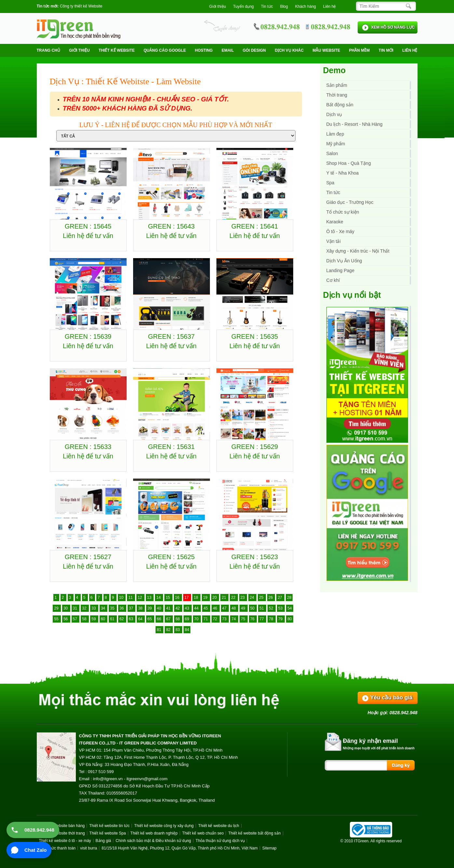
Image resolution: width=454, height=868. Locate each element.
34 (104, 608)
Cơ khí (333, 280)
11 (131, 598)
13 (150, 598)
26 (271, 598)
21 (224, 598)
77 (262, 619)
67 (169, 619)
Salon (332, 153)
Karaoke (335, 222)
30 (66, 608)
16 (178, 598)
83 (178, 630)
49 (244, 608)
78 (272, 619)
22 (234, 598)
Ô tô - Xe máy (340, 231)
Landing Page (340, 270)
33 (94, 608)
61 (113, 619)
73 (225, 619)
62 (122, 619)
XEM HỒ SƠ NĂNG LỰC (393, 27)
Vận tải (334, 241)
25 (262, 598)
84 (187, 630)
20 (215, 598)
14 (159, 598)
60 (104, 619)
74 (234, 619)
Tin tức (333, 192)
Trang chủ (48, 50)
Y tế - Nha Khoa (343, 173)
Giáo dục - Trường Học (350, 202)
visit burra (89, 848)
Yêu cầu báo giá (392, 697)
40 (160, 608)
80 (289, 619)
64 (141, 619)
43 (188, 608)
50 (253, 608)
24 (252, 598)
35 (113, 608)
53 (281, 608)
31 (76, 608)
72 (216, 619)
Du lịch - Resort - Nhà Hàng (355, 124)
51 (262, 608)
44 (197, 608)
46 (216, 608)
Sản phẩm (337, 85)
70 (197, 619)
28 (289, 598)
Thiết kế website (117, 50)
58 (85, 619)
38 (141, 608)
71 (206, 619)
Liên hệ (330, 7)
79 (281, 619)
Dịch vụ (334, 114)
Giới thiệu (218, 7)
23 (243, 598)
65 (150, 619)
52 (272, 608)
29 (57, 608)
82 (169, 630)
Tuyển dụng (243, 7)
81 (160, 630)
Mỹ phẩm (336, 144)
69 (188, 619)
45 (206, 608)
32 (85, 608)
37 (132, 608)
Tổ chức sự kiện (343, 212)
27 (280, 598)
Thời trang (337, 95)
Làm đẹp (335, 134)
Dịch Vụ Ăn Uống (344, 261)
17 (187, 598)
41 (169, 608)
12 (140, 598)
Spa (330, 183)
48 (234, 608)
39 (150, 608)
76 (253, 619)
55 (57, 619)
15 (168, 598)
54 (289, 608)
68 (178, 619)
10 (122, 598)
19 (206, 598)
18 (196, 598)
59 (94, 619)
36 (122, 608)
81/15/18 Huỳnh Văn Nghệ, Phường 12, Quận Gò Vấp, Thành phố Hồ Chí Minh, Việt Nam (179, 848)
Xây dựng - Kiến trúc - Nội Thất (358, 251)
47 (225, 608)
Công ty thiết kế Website (81, 6)
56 (66, 619)
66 (160, 619)
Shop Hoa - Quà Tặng (349, 163)
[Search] (384, 6)
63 (132, 619)
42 (178, 608)
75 (244, 619)
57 (76, 619)
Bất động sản (340, 105)
